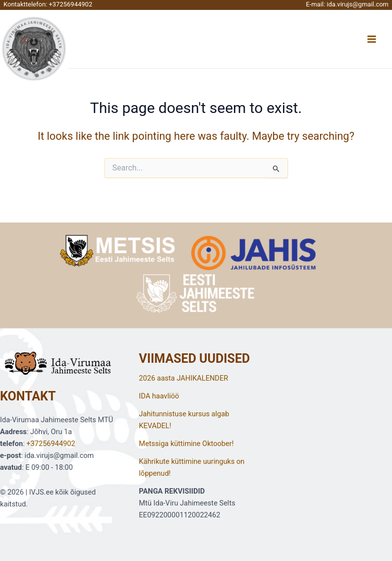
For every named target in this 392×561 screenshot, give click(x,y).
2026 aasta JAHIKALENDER (183, 378)
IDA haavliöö (159, 396)
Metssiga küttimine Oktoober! (186, 444)
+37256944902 (70, 4)
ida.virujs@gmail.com (358, 4)
